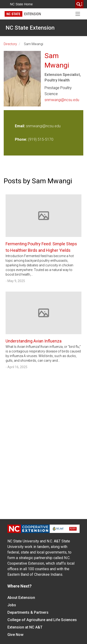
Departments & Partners (28, 612)
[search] (79, 4)
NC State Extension (30, 28)
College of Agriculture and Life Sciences (42, 620)
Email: (20, 126)
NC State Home (21, 4)
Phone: (21, 139)
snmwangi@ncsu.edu (62, 100)
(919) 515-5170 (41, 139)
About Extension (21, 598)
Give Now (15, 635)
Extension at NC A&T (25, 627)
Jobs (12, 605)
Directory (10, 44)
